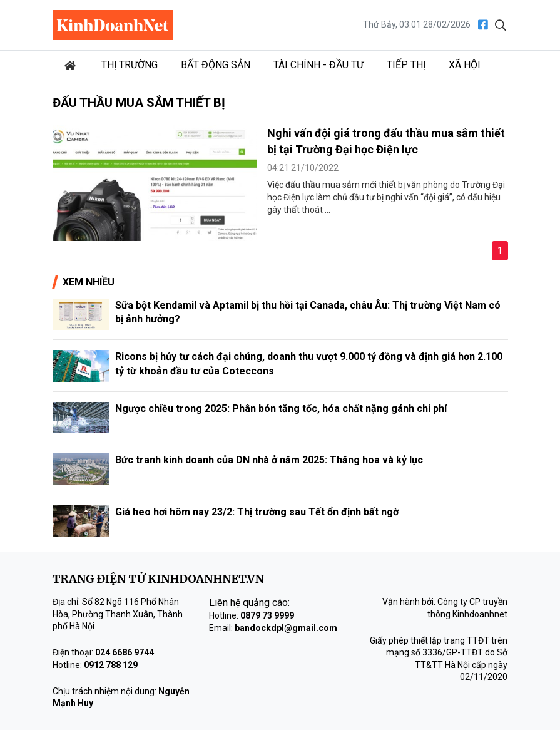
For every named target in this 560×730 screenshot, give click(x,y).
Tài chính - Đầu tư (318, 65)
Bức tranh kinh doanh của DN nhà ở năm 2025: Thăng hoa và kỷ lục (269, 460)
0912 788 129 (111, 665)
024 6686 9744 (125, 652)
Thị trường (130, 65)
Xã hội (465, 65)
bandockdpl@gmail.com (286, 628)
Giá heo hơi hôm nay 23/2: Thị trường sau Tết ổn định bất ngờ (257, 512)
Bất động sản (216, 65)
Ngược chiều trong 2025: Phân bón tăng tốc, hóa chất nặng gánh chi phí (281, 409)
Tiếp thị (406, 65)
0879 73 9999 (267, 615)
